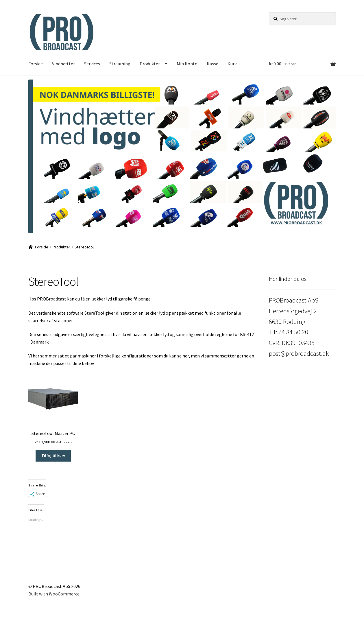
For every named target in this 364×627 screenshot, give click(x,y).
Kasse (213, 64)
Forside (36, 64)
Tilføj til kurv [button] (53, 456)
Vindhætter (63, 64)
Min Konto (187, 64)
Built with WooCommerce (54, 594)
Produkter (150, 64)
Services (92, 64)
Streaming (120, 64)
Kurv (232, 64)
